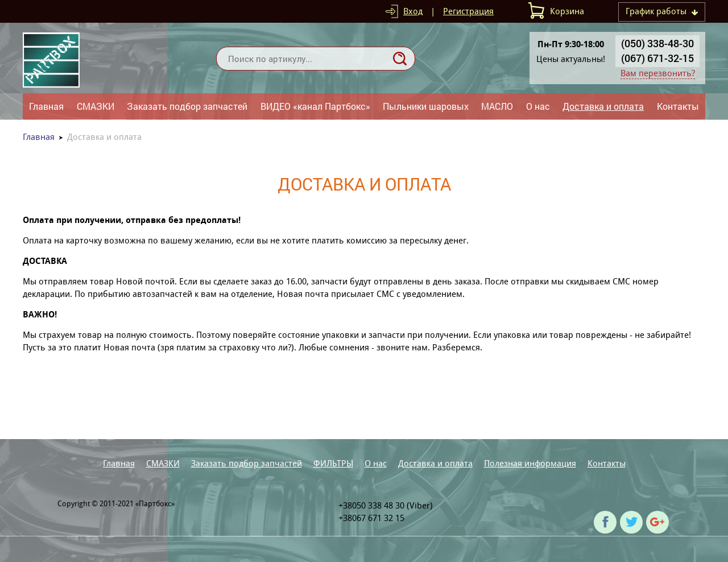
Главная (46, 106)
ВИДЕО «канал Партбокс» (315, 106)
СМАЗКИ (96, 106)
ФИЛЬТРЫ (333, 463)
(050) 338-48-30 (657, 43)
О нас (538, 106)
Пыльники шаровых (426, 106)
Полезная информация (530, 463)
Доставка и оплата (603, 106)
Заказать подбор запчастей (187, 106)
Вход (413, 11)
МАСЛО (497, 106)
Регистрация (468, 11)
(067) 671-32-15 (657, 58)
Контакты (678, 106)
